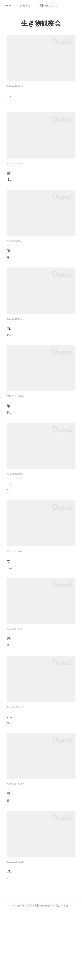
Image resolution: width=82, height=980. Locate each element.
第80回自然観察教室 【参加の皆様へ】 (37, 437)
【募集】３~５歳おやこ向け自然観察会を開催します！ (41, 99)
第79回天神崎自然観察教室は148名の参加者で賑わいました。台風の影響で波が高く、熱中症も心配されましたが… (41, 690)
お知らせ (25, 5)
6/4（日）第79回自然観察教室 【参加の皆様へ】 (39, 767)
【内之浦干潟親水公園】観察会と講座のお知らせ (40, 523)
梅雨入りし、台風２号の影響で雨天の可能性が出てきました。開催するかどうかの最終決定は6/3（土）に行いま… (41, 779)
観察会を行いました (22, 184)
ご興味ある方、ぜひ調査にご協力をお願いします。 (37, 610)
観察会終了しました (22, 681)
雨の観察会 (15, 355)
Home (8, 5)
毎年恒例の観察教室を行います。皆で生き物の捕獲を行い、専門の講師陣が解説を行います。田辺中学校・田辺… (41, 282)
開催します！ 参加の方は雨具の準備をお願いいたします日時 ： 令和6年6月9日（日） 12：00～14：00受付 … (40, 447)
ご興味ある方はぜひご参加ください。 (29, 533)
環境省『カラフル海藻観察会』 (31, 935)
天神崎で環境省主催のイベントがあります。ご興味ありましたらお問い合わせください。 (41, 944)
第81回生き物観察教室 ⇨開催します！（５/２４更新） (38, 270)
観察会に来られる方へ (24, 852)
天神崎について (49, 5)
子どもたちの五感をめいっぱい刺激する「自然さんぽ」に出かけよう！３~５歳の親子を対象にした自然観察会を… (41, 111)
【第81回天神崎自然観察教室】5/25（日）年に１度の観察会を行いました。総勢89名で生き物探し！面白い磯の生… (41, 193)
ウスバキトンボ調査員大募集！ (31, 604)
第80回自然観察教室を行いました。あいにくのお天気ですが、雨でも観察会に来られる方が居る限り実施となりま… (41, 364)
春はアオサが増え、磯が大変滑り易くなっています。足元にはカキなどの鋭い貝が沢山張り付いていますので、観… (41, 861)
